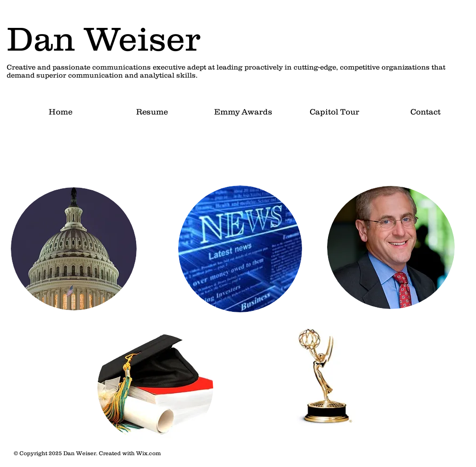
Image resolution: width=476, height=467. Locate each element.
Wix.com (148, 453)
